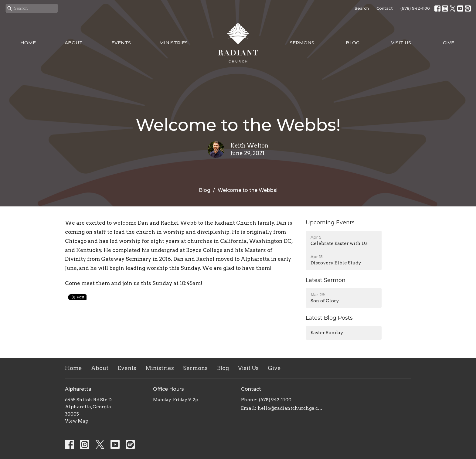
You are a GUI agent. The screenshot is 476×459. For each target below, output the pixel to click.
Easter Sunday (327, 333)
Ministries (173, 43)
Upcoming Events (330, 223)
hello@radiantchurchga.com (290, 408)
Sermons (302, 43)
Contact (385, 8)
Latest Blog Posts (329, 318)
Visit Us (401, 43)
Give (449, 43)
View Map (77, 421)
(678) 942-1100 (415, 8)
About (74, 43)
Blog (353, 43)
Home (28, 43)
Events (121, 43)
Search (362, 8)
